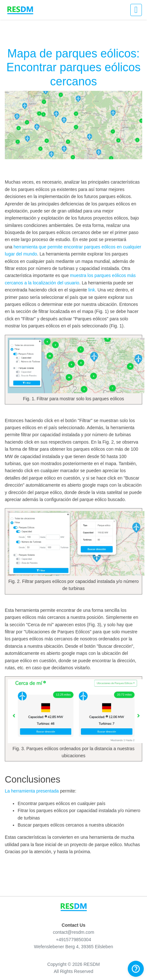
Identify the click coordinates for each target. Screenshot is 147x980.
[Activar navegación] (136, 10)
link (92, 290)
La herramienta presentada (32, 791)
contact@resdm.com (74, 932)
